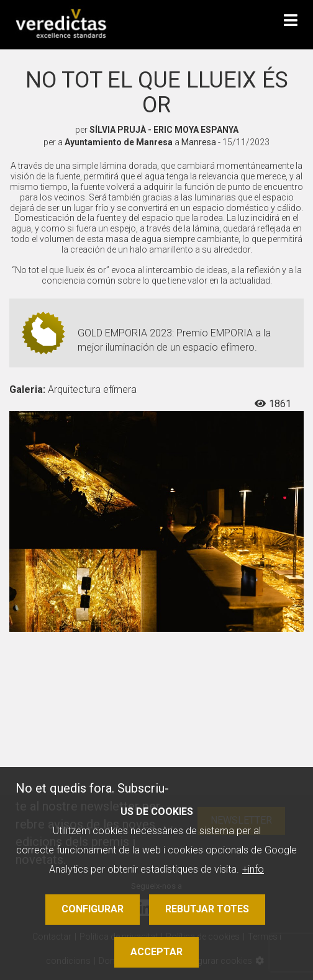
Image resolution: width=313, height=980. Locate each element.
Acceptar (156, 952)
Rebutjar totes (207, 909)
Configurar (93, 909)
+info (253, 869)
